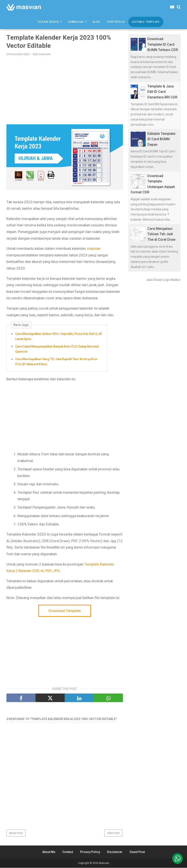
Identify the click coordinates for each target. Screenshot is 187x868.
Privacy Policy (90, 852)
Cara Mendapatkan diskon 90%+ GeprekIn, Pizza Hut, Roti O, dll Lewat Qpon (59, 337)
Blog (96, 22)
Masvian (104, 863)
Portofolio (116, 22)
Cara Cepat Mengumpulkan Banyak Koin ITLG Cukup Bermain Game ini (57, 349)
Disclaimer (115, 852)
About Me (49, 852)
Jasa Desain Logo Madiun (163, 280)
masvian (94, 249)
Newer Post (16, 833)
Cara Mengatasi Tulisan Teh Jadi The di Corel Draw (161, 234)
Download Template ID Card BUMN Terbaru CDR (163, 44)
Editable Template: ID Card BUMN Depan (162, 139)
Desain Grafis (48, 22)
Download (76, 22)
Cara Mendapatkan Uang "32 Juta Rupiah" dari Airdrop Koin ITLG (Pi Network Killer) (56, 362)
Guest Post (137, 852)
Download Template (65, 611)
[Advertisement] (65, 90)
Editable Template (146, 22)
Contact (68, 852)
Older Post (113, 833)
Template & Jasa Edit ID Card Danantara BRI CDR (162, 92)
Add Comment (42, 54)
